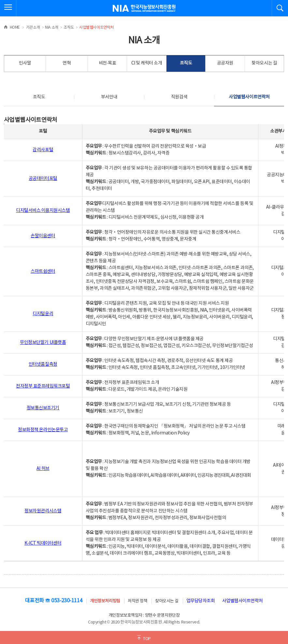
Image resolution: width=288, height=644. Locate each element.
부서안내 (109, 97)
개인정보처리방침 (105, 601)
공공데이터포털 (43, 179)
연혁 (67, 63)
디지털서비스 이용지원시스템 (43, 211)
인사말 (25, 63)
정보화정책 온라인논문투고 (43, 430)
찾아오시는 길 (264, 63)
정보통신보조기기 (43, 408)
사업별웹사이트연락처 (249, 97)
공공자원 (225, 63)
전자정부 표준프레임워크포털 (43, 386)
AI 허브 (43, 469)
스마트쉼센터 (43, 271)
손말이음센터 (43, 236)
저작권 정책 (137, 601)
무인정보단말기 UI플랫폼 (43, 343)
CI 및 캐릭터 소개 (147, 63)
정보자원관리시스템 (43, 511)
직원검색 (179, 97)
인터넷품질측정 (43, 364)
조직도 (186, 63)
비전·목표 (108, 63)
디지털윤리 (43, 314)
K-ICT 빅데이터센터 (43, 543)
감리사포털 (43, 150)
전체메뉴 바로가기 (0, 0)
